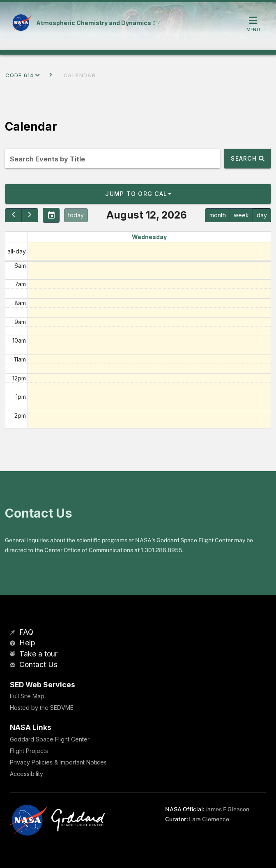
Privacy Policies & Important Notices (58, 762)
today (76, 215)
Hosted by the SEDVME (42, 708)
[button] (138, 194)
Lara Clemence (209, 819)
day (262, 215)
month (218, 215)
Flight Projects (29, 751)
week (241, 215)
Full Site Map (27, 696)
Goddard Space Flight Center (50, 739)
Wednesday (149, 237)
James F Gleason (227, 809)
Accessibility (26, 774)
